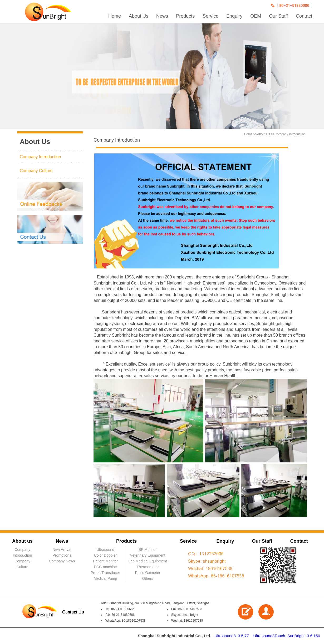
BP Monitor (148, 550)
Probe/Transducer (105, 573)
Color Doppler (105, 555)
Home (115, 16)
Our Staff (278, 16)
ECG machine (105, 567)
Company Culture (36, 171)
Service (210, 16)
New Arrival (62, 550)
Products (185, 16)
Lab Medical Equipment (148, 561)
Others (148, 578)
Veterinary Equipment (148, 555)
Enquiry (234, 16)
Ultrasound (105, 550)
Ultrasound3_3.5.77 (232, 636)
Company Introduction (40, 157)
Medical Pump (105, 578)
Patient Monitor (105, 561)
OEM (256, 16)
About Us (139, 16)
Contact (304, 16)
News (162, 16)
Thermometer (148, 567)
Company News (62, 561)
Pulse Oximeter (148, 573)
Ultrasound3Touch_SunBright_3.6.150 (287, 636)
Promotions (62, 555)
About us (22, 541)
